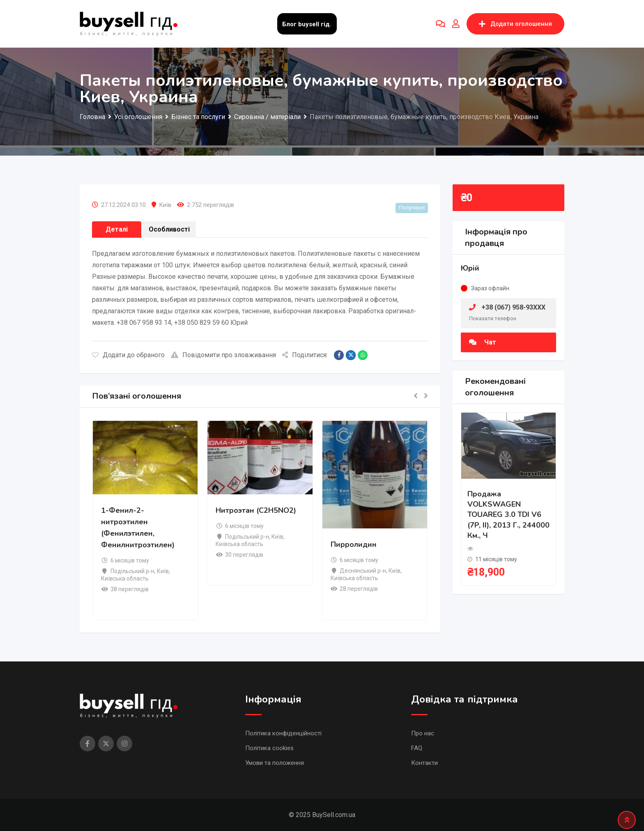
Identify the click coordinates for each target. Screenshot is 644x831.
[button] (416, 396)
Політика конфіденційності (283, 733)
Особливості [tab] (169, 229)
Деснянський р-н (363, 571)
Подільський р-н (132, 571)
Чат (483, 342)
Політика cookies (269, 748)
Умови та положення (275, 763)
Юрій (470, 268)
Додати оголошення (515, 24)
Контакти (424, 763)
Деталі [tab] (117, 229)
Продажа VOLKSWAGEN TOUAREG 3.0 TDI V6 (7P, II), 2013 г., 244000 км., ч (508, 515)
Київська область (125, 578)
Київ (165, 205)
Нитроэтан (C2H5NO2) (256, 510)
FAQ (417, 748)
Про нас (423, 733)
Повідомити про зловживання (223, 355)
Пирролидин (354, 544)
